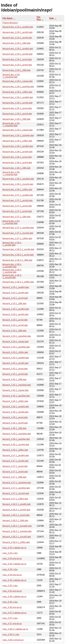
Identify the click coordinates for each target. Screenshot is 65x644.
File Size (39, 18)
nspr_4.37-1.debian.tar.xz (14, 613)
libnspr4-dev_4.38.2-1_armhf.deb (18, 255)
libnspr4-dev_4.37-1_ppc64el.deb (18, 228)
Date (51, 18)
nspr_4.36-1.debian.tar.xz (14, 597)
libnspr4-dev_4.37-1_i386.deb (17, 217)
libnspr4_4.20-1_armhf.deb (15, 298)
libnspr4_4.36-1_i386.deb (14, 428)
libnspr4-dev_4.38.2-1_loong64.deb (12, 266)
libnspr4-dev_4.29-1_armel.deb (17, 59)
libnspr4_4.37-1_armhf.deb (15, 472)
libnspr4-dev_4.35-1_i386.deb (17, 119)
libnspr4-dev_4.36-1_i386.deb (17, 168)
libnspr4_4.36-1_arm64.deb (15, 412)
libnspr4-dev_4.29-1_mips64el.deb (11, 76)
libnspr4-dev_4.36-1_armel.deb (17, 157)
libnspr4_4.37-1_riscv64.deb (16, 493)
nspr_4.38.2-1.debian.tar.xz (15, 629)
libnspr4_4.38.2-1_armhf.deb (16, 515)
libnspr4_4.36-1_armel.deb (15, 417)
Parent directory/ (10, 23)
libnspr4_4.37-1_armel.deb (15, 466)
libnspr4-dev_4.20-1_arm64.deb (18, 32)
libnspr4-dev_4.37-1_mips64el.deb (11, 222)
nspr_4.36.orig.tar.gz (12, 607)
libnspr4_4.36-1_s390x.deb (15, 450)
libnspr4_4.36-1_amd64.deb (16, 407)
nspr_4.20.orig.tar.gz (12, 558)
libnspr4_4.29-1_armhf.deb (15, 325)
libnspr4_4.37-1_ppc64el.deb (16, 488)
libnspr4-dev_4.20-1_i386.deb (17, 43)
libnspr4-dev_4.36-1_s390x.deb (17, 190)
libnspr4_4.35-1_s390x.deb (15, 401)
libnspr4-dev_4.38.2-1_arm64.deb (18, 249)
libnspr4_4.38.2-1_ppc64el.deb (17, 531)
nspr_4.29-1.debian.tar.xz (14, 564)
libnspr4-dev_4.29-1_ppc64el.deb (18, 87)
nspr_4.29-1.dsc (10, 569)
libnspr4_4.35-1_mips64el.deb (17, 385)
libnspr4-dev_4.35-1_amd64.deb (18, 97)
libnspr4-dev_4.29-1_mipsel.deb (18, 81)
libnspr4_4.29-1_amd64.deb (16, 309)
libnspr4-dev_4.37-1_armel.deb (17, 206)
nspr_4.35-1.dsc (10, 586)
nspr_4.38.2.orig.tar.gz (13, 640)
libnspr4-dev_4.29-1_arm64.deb (18, 54)
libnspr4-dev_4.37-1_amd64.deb (18, 195)
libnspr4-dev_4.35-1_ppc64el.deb (18, 135)
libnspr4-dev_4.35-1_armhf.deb (17, 114)
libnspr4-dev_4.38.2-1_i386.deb (17, 260)
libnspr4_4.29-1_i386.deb (14, 331)
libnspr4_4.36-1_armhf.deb (15, 423)
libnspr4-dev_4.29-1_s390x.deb (17, 92)
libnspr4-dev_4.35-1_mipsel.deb (18, 130)
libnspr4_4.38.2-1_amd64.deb (17, 504)
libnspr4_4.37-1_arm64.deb (15, 461)
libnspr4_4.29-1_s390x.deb (15, 352)
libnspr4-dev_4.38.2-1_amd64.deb (12, 244)
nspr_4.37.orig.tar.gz (12, 624)
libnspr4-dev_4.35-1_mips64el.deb (11, 125)
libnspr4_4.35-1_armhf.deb (15, 374)
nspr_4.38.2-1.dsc (11, 634)
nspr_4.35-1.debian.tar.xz (14, 580)
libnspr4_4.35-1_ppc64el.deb (16, 396)
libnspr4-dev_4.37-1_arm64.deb (18, 201)
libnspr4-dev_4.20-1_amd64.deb (18, 27)
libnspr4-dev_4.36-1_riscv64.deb (18, 184)
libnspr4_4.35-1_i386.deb (14, 379)
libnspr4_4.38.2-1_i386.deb (15, 521)
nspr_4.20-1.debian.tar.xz (14, 548)
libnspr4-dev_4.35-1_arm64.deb (18, 103)
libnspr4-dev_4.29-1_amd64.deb (18, 49)
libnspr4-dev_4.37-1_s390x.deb (17, 238)
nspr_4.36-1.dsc (10, 602)
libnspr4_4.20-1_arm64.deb (15, 293)
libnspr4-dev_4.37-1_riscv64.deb (18, 233)
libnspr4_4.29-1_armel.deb (15, 320)
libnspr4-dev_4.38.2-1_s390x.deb (18, 282)
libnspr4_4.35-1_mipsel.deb (16, 390)
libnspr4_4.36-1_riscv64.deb (16, 445)
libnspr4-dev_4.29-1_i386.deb (17, 70)
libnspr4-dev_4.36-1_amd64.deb (18, 146)
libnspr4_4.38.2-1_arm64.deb (16, 510)
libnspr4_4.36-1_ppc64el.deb (16, 439)
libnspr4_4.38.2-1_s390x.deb (16, 542)
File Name (8, 18)
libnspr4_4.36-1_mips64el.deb (17, 434)
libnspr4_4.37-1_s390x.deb (15, 499)
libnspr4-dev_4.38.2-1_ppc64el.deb (12, 271)
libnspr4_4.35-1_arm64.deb (15, 363)
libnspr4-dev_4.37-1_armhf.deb (17, 211)
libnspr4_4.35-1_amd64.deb (16, 358)
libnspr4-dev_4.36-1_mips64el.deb (11, 173)
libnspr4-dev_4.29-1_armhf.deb (17, 65)
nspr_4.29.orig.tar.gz (12, 575)
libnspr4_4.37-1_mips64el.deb (17, 483)
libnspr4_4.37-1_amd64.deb (16, 455)
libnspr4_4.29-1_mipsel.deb (16, 342)
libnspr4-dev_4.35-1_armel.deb (17, 108)
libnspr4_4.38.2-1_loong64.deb (17, 526)
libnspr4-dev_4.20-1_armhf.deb (17, 38)
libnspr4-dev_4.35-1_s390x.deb (17, 141)
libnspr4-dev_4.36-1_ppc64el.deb (18, 179)
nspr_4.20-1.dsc (10, 553)
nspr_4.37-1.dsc (10, 618)
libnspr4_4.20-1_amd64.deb (16, 287)
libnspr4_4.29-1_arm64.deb (15, 314)
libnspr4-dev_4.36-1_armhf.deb (17, 163)
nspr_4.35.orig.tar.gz (12, 591)
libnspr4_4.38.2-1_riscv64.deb (17, 537)
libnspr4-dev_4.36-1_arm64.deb (18, 152)
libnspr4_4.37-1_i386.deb (14, 477)
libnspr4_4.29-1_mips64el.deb (17, 336)
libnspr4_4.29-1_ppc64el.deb (16, 347)
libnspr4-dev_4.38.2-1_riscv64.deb (12, 276)
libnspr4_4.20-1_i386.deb (14, 303)
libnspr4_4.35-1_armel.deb (15, 369)
